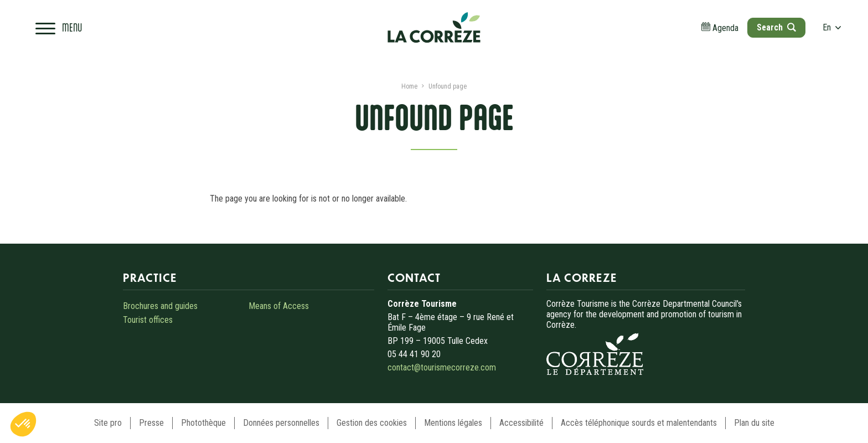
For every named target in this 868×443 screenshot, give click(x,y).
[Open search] (776, 28)
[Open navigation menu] (59, 28)
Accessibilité (521, 423)
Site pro (108, 423)
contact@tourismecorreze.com (442, 367)
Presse (151, 423)
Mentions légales (453, 423)
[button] (23, 424)
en (832, 27)
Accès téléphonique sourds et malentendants (639, 423)
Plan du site (754, 423)
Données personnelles (281, 423)
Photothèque (203, 423)
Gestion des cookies (372, 423)
